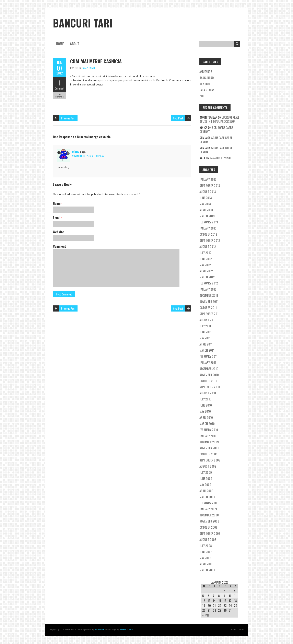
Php (202, 96)
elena (76, 151)
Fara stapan (88, 68)
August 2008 (208, 539)
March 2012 (207, 277)
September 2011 (209, 314)
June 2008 (206, 552)
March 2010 (207, 423)
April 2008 (206, 564)
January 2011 (208, 362)
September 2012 (210, 240)
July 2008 (206, 546)
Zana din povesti (220, 158)
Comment (60, 88)
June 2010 (206, 405)
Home (60, 44)
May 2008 (205, 558)
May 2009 (205, 484)
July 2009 (206, 472)
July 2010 (205, 399)
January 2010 (208, 436)
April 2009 (206, 491)
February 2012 (209, 283)
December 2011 (209, 295)
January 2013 (208, 228)
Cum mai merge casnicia (96, 61)
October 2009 (208, 454)
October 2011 (208, 307)
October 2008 (208, 527)
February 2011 (208, 356)
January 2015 (208, 179)
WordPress (99, 630)
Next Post (178, 118)
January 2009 (208, 509)
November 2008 (209, 521)
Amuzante (206, 71)
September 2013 (210, 185)
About (75, 44)
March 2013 (207, 216)
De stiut (205, 84)
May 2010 (205, 411)
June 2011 (205, 332)
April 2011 (206, 344)
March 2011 (207, 350)
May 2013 (205, 204)
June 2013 (206, 198)
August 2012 (208, 246)
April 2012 (206, 271)
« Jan (206, 615)
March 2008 (207, 570)
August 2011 (207, 320)
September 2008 (210, 533)
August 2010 (208, 393)
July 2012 (205, 253)
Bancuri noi (207, 78)
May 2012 (205, 265)
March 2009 (207, 497)
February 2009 (209, 503)
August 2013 (208, 191)
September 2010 (210, 387)
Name (58, 203)
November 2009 (209, 448)
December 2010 (209, 368)
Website (58, 232)
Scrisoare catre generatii (216, 129)
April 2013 (206, 210)
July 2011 (205, 326)
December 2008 (209, 515)
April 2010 (206, 417)
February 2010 (209, 430)
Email (57, 218)
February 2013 (209, 222)
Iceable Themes (126, 630)
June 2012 (206, 259)
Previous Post (68, 118)
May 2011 (205, 338)
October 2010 (208, 381)
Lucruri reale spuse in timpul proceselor (219, 119)
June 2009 (206, 478)
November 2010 (209, 375)
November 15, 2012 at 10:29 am (88, 156)
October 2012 (208, 234)
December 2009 (209, 442)
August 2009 (208, 466)
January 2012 (208, 289)
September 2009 (210, 460)
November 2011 (209, 301)
